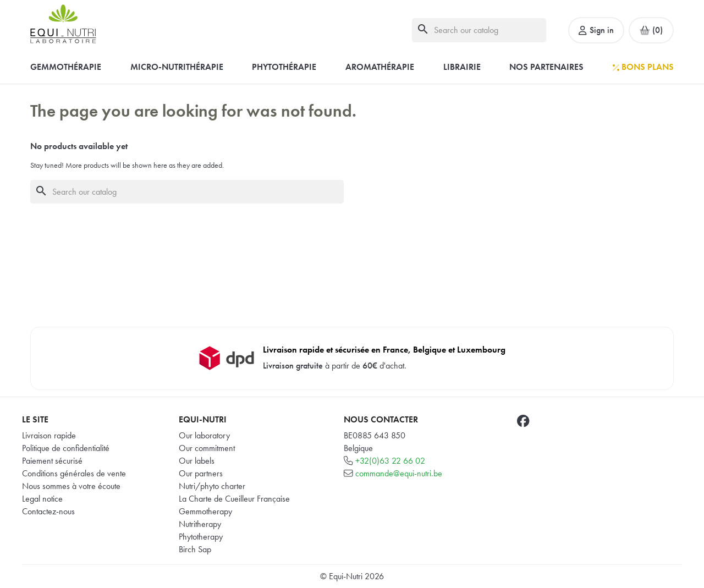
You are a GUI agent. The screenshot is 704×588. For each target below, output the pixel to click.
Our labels (197, 461)
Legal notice (42, 499)
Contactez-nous (48, 511)
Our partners (201, 473)
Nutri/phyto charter (212, 486)
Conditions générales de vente (74, 473)
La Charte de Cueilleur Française (234, 499)
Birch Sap (195, 549)
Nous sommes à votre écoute (71, 486)
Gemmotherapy (205, 511)
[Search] (479, 30)
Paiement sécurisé (52, 461)
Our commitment (207, 448)
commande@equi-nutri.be (399, 473)
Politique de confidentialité (66, 448)
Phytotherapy (201, 537)
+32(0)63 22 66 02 (390, 461)
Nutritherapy (200, 524)
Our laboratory (204, 435)
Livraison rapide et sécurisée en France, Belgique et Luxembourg (384, 350)
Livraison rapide (49, 435)
